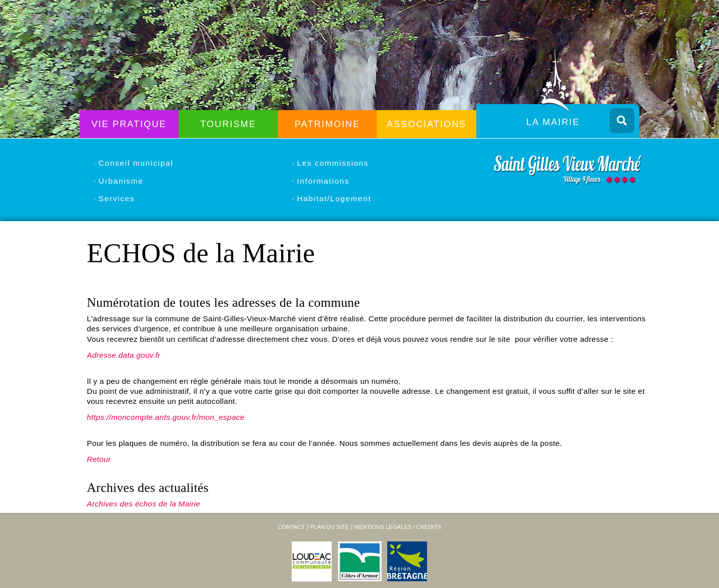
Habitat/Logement (334, 198)
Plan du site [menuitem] (329, 527)
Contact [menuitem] (291, 527)
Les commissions (333, 163)
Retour (99, 459)
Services (117, 198)
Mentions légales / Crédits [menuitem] (398, 527)
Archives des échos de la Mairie (144, 504)
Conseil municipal (136, 163)
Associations (427, 124)
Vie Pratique (129, 124)
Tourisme (228, 124)
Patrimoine (327, 124)
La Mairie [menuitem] (553, 122)
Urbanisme (121, 181)
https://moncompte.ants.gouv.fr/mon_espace (166, 417)
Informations (323, 181)
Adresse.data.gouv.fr (124, 355)
